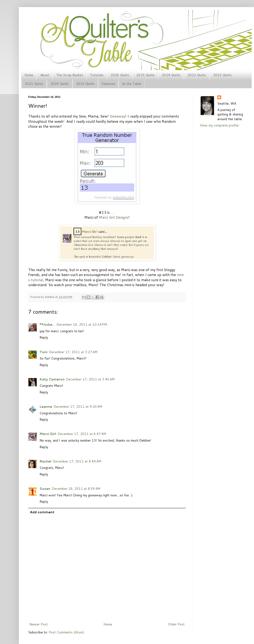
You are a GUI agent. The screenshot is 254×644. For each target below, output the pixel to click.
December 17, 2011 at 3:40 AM (90, 379)
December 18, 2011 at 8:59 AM (76, 489)
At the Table (132, 84)
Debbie (50, 297)
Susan (45, 489)
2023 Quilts (197, 75)
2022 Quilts (222, 75)
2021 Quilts (34, 84)
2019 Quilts (85, 84)
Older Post (176, 624)
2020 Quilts (60, 84)
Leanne (46, 407)
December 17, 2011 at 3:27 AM (73, 352)
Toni (44, 352)
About (45, 75)
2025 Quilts (145, 75)
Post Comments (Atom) (66, 632)
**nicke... (47, 324)
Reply (44, 337)
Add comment (42, 512)
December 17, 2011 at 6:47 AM (82, 434)
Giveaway (117, 116)
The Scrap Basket (70, 75)
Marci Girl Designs (114, 217)
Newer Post (39, 624)
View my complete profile (219, 125)
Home (29, 75)
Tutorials (97, 75)
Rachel (45, 461)
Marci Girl (48, 434)
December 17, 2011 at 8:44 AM (77, 461)
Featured (108, 84)
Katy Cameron (52, 379)
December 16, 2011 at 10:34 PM (82, 324)
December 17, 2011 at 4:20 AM (78, 407)
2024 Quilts (171, 75)
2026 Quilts (120, 75)
